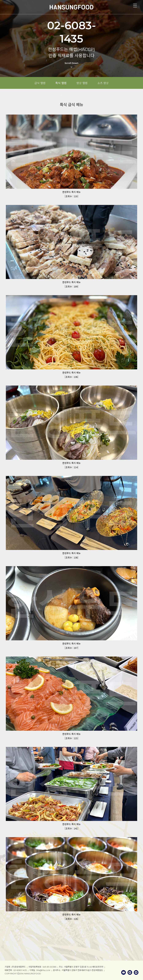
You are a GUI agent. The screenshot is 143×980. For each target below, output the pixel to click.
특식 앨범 (61, 83)
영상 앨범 (82, 83)
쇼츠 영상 (103, 83)
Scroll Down (71, 63)
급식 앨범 (40, 83)
